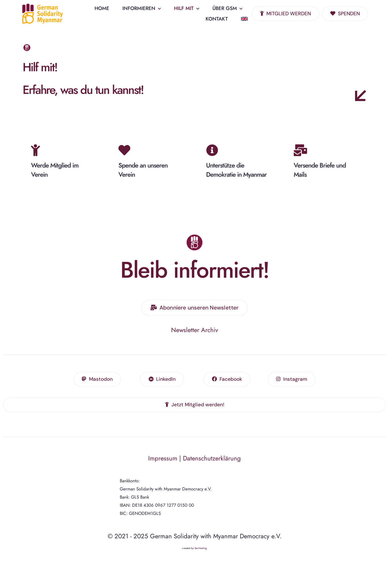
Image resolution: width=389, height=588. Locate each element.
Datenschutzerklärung (212, 464)
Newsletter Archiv (195, 335)
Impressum (163, 464)
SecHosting (201, 554)
